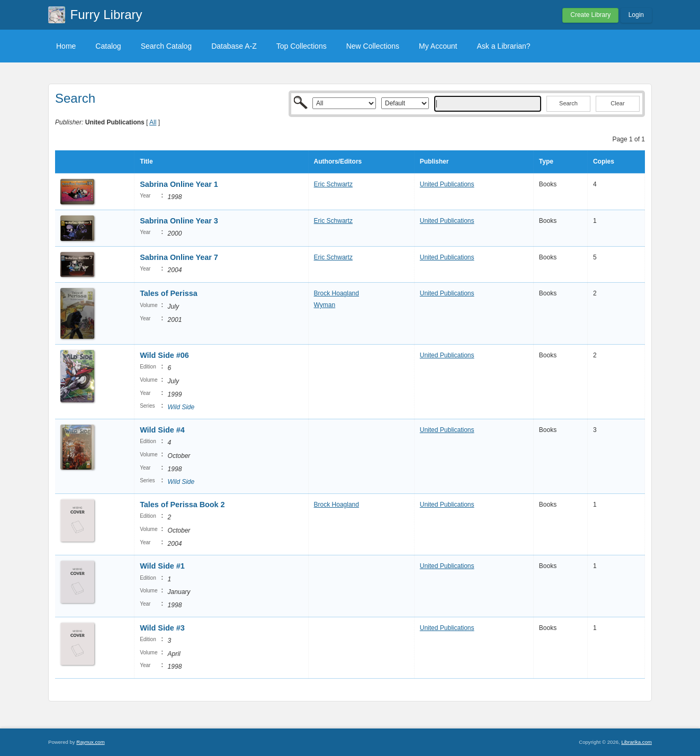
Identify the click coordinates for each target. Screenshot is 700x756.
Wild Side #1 (162, 566)
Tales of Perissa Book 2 (182, 505)
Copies (604, 161)
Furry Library (106, 15)
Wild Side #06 (164, 355)
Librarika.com (636, 742)
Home (66, 46)
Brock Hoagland (336, 293)
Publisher (434, 161)
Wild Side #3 (162, 628)
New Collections (373, 46)
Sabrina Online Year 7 (179, 257)
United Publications (447, 184)
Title (146, 161)
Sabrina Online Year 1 (179, 184)
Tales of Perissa (169, 293)
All (153, 122)
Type (546, 161)
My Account (438, 46)
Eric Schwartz (333, 184)
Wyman (325, 305)
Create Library (590, 15)
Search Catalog (167, 46)
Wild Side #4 (162, 430)
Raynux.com (90, 742)
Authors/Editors (338, 161)
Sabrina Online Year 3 (179, 221)
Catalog (108, 46)
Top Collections (302, 46)
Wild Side (181, 407)
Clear (617, 103)
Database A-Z (234, 46)
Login (636, 15)
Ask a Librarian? (503, 46)
